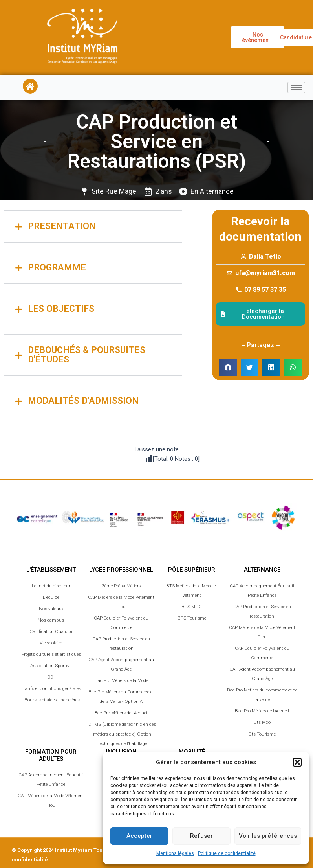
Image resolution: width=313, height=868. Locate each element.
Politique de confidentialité (227, 853)
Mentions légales (175, 853)
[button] (297, 762)
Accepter (139, 836)
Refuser (201, 836)
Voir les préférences (268, 836)
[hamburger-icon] (296, 87)
